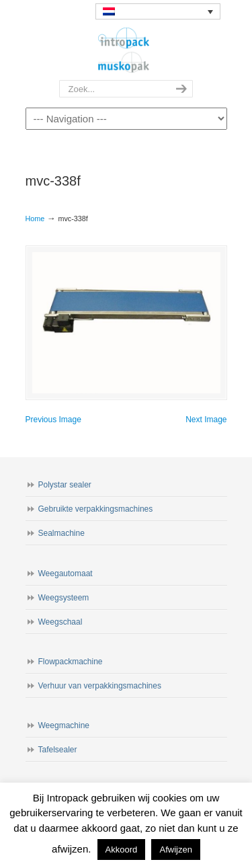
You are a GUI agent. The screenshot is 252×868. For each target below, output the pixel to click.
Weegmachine (64, 725)
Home (35, 219)
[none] (158, 11)
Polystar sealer (65, 485)
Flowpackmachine (71, 662)
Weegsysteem (64, 598)
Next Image (206, 420)
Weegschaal (60, 622)
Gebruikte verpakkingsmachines (96, 509)
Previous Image (53, 420)
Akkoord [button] (122, 850)
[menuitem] (158, 11)
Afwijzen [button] (175, 850)
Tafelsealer (58, 750)
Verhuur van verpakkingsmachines (100, 686)
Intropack (126, 50)
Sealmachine (61, 533)
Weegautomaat (66, 574)
